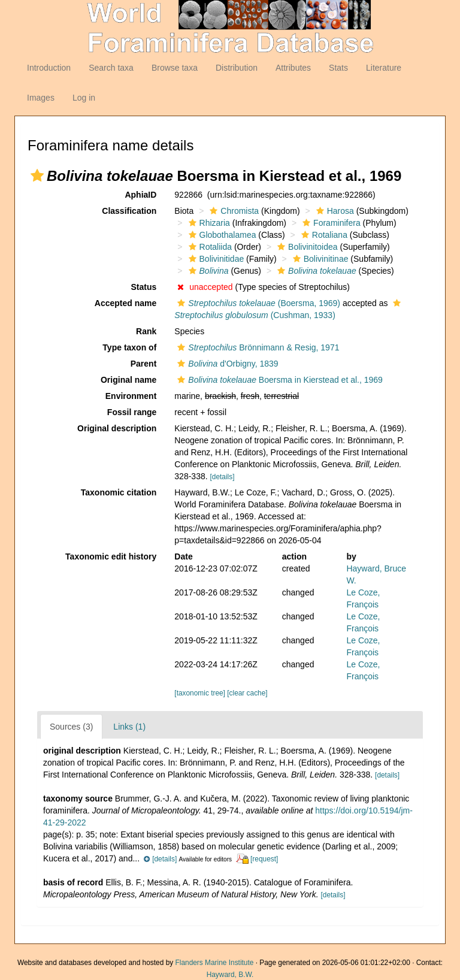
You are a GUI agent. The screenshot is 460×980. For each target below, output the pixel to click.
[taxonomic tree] (200, 693)
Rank (146, 331)
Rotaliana (323, 235)
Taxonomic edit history (111, 556)
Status (144, 287)
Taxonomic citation (119, 492)
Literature (384, 68)
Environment (131, 396)
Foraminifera (330, 223)
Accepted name (125, 303)
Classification (129, 211)
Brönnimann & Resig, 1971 (257, 347)
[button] (37, 176)
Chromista (233, 211)
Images (41, 98)
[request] (264, 859)
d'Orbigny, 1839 (226, 364)
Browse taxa (175, 68)
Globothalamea (221, 235)
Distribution (237, 68)
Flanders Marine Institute (215, 963)
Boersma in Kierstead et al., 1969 (279, 380)
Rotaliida (209, 247)
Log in (84, 98)
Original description (117, 428)
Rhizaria (208, 223)
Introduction (49, 68)
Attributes (293, 68)
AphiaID (140, 195)
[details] (223, 477)
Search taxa (111, 68)
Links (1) (129, 727)
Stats (338, 68)
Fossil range (132, 412)
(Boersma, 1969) (257, 303)
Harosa (334, 211)
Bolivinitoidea (306, 247)
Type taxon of (129, 347)
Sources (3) (71, 727)
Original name (128, 380)
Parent (144, 364)
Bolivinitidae (215, 259)
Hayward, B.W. (230, 975)
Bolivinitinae (319, 259)
